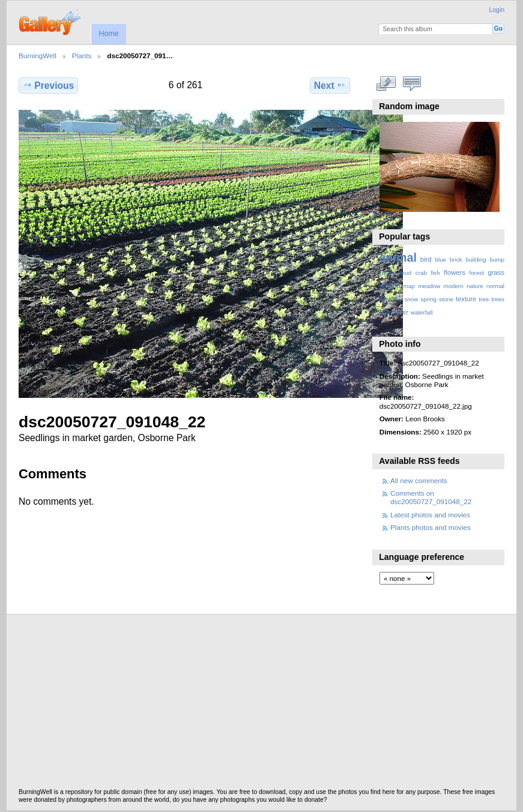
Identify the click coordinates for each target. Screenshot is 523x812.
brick (456, 260)
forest (476, 273)
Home (108, 34)
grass (496, 272)
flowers (455, 272)
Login (497, 10)
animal (398, 257)
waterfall (422, 312)
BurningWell (38, 56)
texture (466, 299)
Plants (82, 56)
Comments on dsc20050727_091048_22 (431, 497)
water (400, 312)
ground (390, 286)
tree (484, 299)
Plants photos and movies (431, 527)
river (385, 299)
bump (497, 260)
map (409, 286)
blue (441, 260)
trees (498, 299)
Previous (48, 85)
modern (453, 286)
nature (475, 286)
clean (386, 273)
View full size (386, 84)
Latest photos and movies (430, 515)
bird (426, 259)
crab (421, 273)
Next (330, 85)
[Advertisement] (261, 705)
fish (435, 273)
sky (398, 299)
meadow (429, 286)
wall (385, 312)
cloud (404, 273)
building (476, 260)
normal (495, 286)
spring (428, 299)
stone (446, 299)
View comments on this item (412, 84)
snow (411, 299)
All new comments (419, 480)
